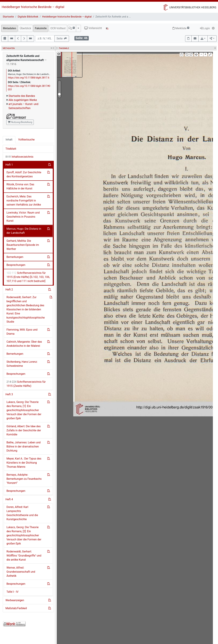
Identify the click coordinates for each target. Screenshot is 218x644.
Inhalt (9, 140)
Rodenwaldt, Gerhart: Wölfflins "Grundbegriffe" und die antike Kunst (24, 556)
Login (205, 28)
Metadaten (9, 28)
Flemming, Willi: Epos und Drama (22, 332)
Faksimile (41, 28)
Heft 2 (9, 290)
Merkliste (181, 28)
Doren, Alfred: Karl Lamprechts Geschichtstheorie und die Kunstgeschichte (22, 513)
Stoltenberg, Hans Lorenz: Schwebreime (22, 364)
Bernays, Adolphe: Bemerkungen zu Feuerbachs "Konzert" (24, 479)
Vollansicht (93, 28)
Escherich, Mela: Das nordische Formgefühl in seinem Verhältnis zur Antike (24, 201)
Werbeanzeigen (15, 600)
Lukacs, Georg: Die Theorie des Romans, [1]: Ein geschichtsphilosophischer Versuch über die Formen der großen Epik (24, 410)
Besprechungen (16, 265)
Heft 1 (9, 165)
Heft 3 (9, 394)
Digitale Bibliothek (28, 17)
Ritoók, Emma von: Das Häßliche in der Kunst (20, 186)
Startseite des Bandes (22, 96)
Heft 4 (9, 499)
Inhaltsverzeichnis (19, 157)
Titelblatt (11, 149)
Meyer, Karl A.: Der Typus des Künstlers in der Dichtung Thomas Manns (24, 463)
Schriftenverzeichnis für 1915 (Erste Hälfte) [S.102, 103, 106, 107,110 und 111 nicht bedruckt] (28, 277)
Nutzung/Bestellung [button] (20, 122)
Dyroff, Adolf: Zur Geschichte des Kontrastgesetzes (24, 174)
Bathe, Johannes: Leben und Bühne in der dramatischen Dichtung (24, 447)
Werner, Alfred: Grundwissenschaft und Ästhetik (21, 572)
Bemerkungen (15, 257)
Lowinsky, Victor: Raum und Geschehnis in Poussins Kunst (23, 217)
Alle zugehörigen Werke (23, 100)
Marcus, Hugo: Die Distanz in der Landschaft (24, 231)
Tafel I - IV (12, 592)
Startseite (8, 17)
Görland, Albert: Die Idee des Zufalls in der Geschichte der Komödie (24, 430)
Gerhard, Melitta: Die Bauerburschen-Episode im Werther (23, 245)
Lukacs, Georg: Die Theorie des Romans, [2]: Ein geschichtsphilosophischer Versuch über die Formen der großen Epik (24, 535)
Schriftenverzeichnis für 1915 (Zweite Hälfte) (26, 384)
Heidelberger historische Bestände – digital (33, 7)
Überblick (25, 28)
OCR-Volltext (58, 28)
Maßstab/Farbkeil (16, 608)
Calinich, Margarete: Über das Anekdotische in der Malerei (24, 344)
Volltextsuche (26, 140)
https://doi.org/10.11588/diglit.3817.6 (29, 78)
